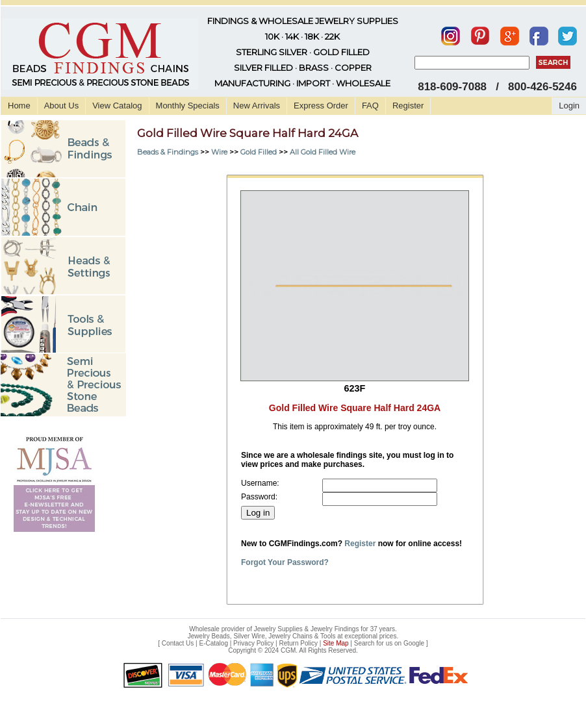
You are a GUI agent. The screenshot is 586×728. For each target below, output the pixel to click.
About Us (61, 106)
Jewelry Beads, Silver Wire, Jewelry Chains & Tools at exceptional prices (292, 636)
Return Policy (299, 643)
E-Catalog (213, 643)
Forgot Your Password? (285, 562)
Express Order (321, 106)
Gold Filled (259, 152)
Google (414, 643)
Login (569, 106)
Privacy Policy (253, 643)
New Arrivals (257, 106)
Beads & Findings (168, 152)
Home (19, 106)
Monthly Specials (188, 106)
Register (408, 106)
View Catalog (117, 106)
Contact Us (178, 643)
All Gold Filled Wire (323, 152)
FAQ (370, 106)
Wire (219, 152)
